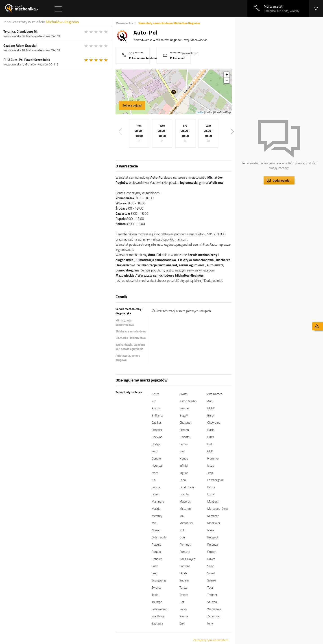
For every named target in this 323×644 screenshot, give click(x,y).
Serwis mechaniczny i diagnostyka (129, 311)
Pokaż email (178, 58)
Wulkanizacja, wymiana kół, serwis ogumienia (130, 347)
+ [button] (227, 75)
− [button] (227, 80)
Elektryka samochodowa (131, 331)
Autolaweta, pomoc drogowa (128, 358)
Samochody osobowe (129, 392)
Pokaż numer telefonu (143, 58)
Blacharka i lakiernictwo (131, 338)
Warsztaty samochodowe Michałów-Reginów (169, 23)
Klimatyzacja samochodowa (125, 323)
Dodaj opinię (281, 180)
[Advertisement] (279, 49)
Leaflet (200, 112)
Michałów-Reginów (62, 22)
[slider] (96, 32)
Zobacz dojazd (132, 105)
